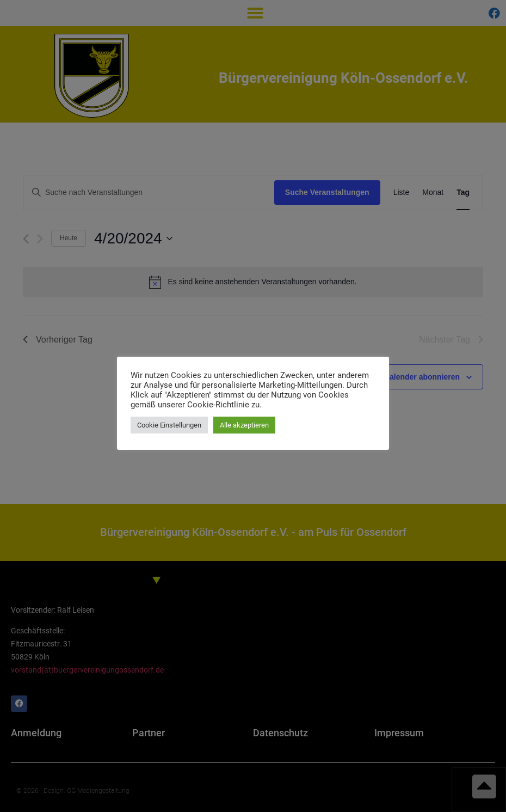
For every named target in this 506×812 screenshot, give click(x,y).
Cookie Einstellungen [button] (169, 425)
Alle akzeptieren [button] (244, 425)
